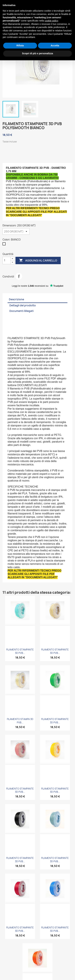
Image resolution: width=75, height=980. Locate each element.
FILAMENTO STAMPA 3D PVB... (20, 721)
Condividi (19, 276)
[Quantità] (7, 260)
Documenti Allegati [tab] (22, 311)
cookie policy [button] (51, 21)
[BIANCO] (5, 245)
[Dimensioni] (16, 231)
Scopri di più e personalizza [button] (37, 53)
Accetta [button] (55, 46)
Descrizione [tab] (16, 299)
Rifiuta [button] (20, 46)
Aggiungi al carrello (38, 260)
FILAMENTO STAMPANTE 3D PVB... (20, 651)
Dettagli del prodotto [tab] (23, 305)
